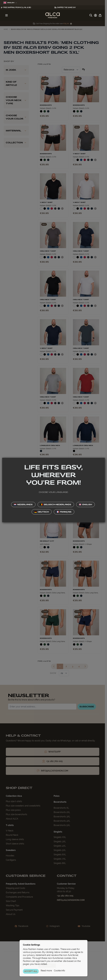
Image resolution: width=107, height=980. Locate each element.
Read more (46, 971)
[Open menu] (7, 15)
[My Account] (95, 15)
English (10, 3)
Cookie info (59, 971)
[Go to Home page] (52, 15)
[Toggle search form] (91, 15)
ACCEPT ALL (31, 971)
